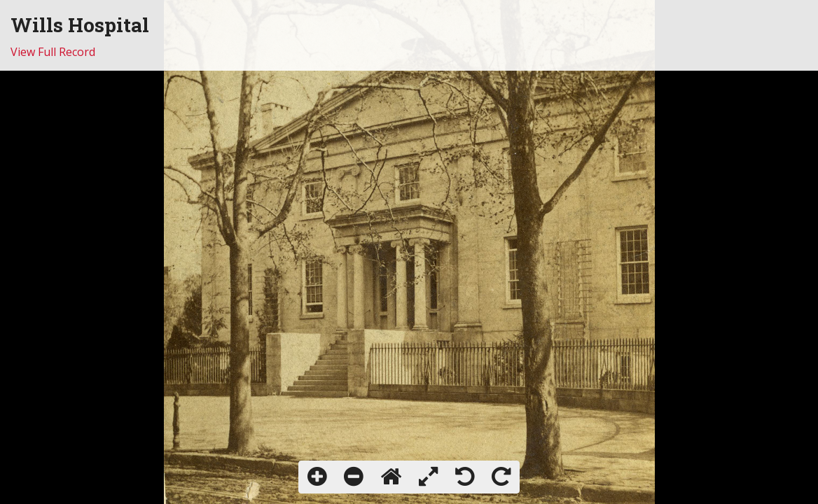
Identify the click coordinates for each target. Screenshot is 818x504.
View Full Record (53, 52)
